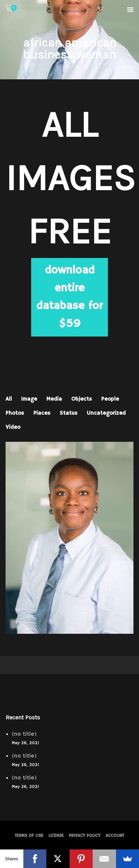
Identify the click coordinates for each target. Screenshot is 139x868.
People (110, 399)
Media (54, 399)
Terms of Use (29, 836)
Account (115, 836)
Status (69, 413)
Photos (15, 413)
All (9, 399)
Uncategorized (106, 413)
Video (13, 427)
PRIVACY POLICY (85, 836)
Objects (82, 399)
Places (42, 413)
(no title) (24, 734)
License (56, 836)
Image (29, 399)
